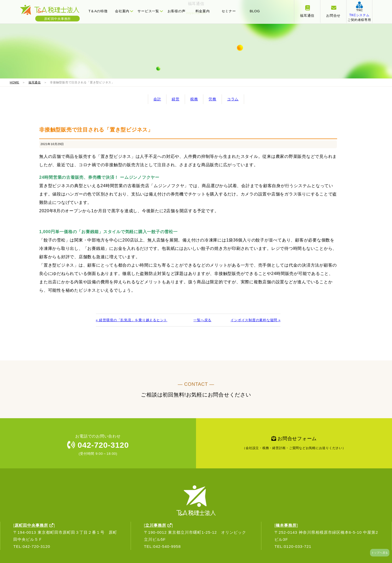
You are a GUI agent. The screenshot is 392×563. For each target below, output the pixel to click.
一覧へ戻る (202, 320)
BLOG (255, 11)
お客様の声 (177, 11)
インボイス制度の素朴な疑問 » (255, 320)
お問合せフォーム (294, 444)
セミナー (229, 11)
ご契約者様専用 (359, 15)
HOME (15, 82)
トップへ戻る (380, 553)
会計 (157, 99)
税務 (194, 99)
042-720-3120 (98, 445)
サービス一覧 (150, 11)
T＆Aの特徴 (98, 11)
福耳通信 (35, 82)
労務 (212, 99)
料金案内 (203, 11)
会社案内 (124, 11)
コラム (233, 99)
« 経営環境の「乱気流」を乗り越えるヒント (132, 320)
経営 (176, 99)
